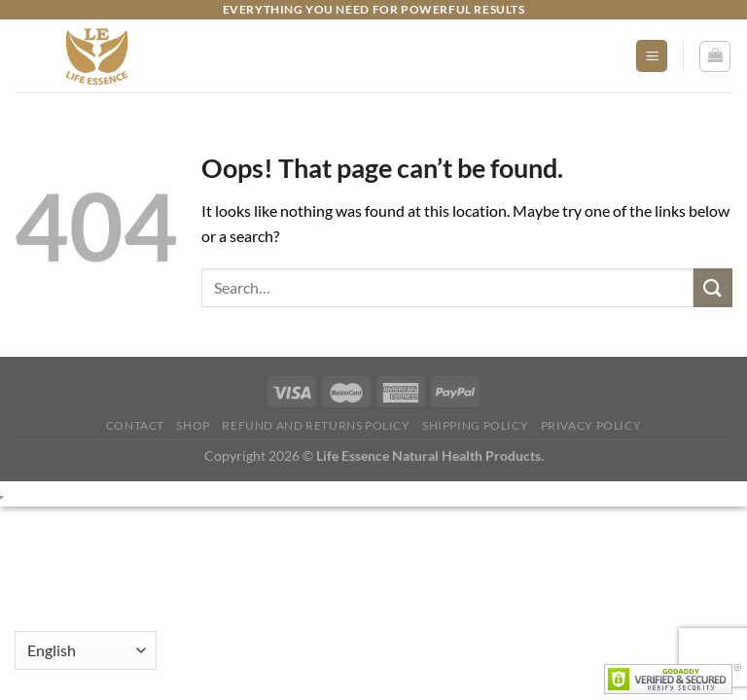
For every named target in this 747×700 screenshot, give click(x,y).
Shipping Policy (475, 425)
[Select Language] (86, 650)
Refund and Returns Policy (316, 425)
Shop (193, 425)
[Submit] (713, 287)
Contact (135, 425)
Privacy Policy (591, 425)
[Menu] (652, 56)
